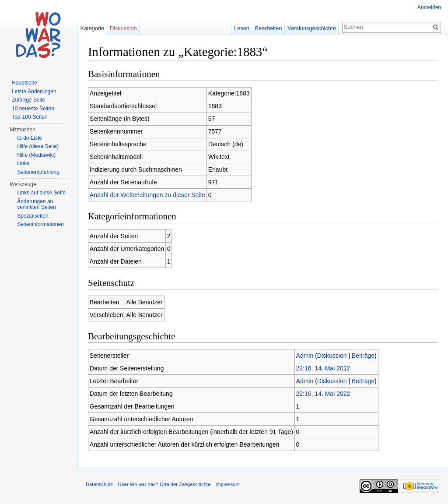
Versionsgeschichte (311, 28)
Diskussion (332, 356)
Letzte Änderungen (34, 92)
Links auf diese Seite (41, 193)
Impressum (227, 484)
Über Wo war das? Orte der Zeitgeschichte (164, 484)
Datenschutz (99, 484)
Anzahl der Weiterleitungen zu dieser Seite (147, 195)
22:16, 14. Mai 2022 (323, 368)
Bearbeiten (269, 28)
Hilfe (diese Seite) (38, 146)
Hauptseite (24, 83)
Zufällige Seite (28, 100)
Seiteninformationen (40, 224)
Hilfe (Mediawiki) (36, 155)
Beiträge (363, 356)
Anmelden (429, 7)
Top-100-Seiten (30, 117)
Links (23, 163)
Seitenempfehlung (38, 172)
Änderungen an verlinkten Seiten (37, 204)
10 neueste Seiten (33, 109)
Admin (305, 356)
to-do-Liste (30, 138)
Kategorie (92, 28)
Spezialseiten (33, 216)
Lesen (242, 28)
